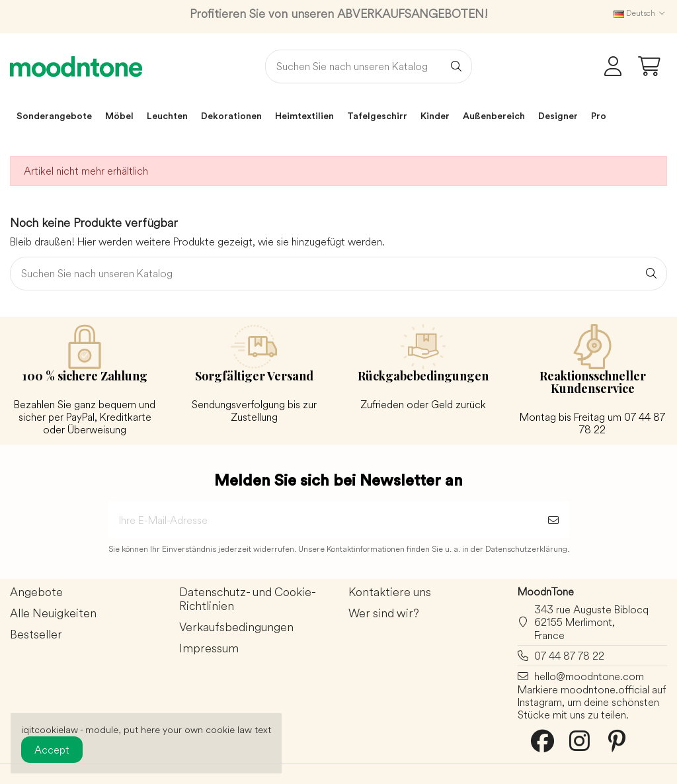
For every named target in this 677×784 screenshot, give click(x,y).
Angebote (36, 592)
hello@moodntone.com (589, 676)
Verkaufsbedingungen (236, 628)
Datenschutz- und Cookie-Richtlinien (248, 599)
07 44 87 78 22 (569, 656)
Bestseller (36, 635)
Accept (52, 750)
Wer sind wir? (384, 614)
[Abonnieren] (553, 520)
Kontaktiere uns (390, 592)
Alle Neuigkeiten (53, 614)
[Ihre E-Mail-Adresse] (323, 520)
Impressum (209, 649)
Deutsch (640, 13)
